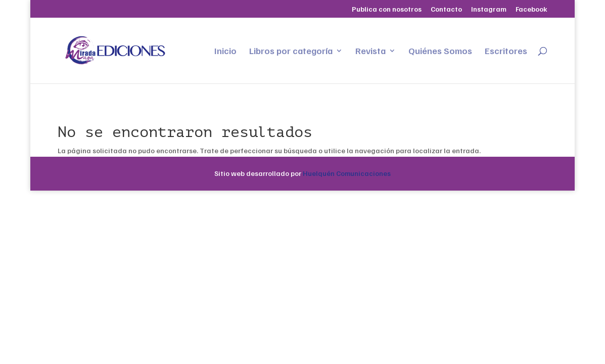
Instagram (489, 9)
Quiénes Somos (440, 52)
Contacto (446, 9)
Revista (370, 52)
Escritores (506, 52)
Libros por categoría (291, 52)
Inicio (225, 52)
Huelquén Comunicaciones (347, 173)
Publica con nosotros (387, 9)
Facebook (531, 9)
